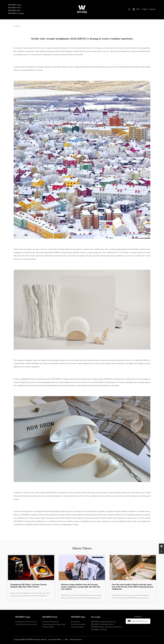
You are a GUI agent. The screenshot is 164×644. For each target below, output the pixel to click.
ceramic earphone (125, 379)
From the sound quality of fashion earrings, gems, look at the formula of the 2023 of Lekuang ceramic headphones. (133, 587)
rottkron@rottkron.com (140, 621)
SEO (66, 639)
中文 (138, 9)
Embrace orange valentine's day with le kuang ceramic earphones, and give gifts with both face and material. (80, 587)
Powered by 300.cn (55, 639)
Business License (76, 639)
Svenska (152, 9)
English (145, 9)
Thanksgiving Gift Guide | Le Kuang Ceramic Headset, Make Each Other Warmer (28, 586)
